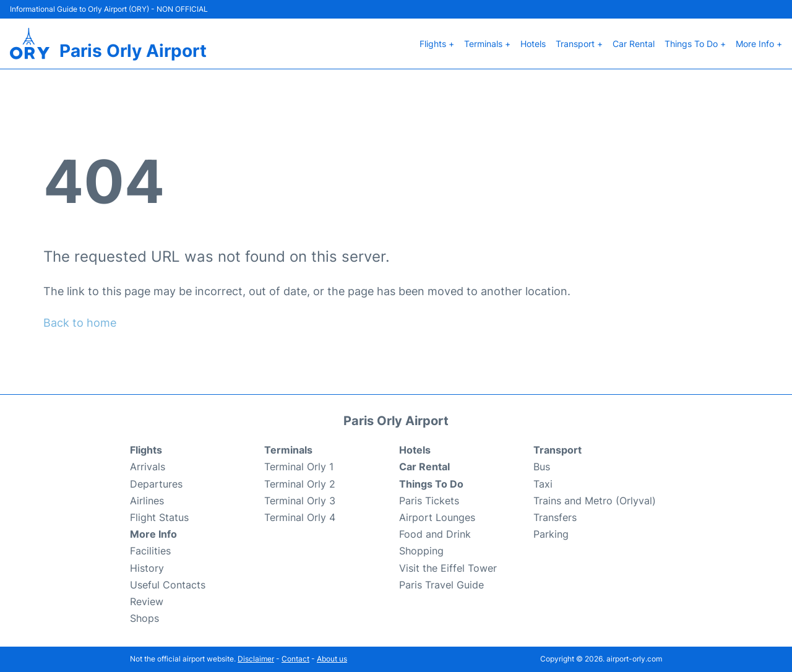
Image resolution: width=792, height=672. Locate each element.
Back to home (80, 323)
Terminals (288, 450)
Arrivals (148, 467)
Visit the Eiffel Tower (448, 568)
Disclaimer (256, 659)
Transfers (555, 517)
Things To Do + (695, 44)
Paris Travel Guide (441, 585)
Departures (156, 484)
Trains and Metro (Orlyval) (595, 501)
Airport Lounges (437, 517)
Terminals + (487, 44)
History (147, 568)
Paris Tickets (429, 501)
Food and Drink (435, 534)
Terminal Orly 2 (300, 484)
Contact (295, 659)
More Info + (759, 44)
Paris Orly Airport (133, 51)
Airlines (147, 501)
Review (147, 601)
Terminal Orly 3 (300, 501)
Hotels (533, 44)
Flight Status (159, 517)
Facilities (150, 551)
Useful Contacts (168, 585)
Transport (557, 450)
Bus (542, 467)
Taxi (543, 484)
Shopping (421, 551)
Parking (551, 534)
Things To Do (431, 484)
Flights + (437, 44)
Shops (144, 618)
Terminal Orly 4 (300, 517)
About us (332, 659)
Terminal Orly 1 (299, 467)
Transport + (579, 44)
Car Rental (634, 44)
